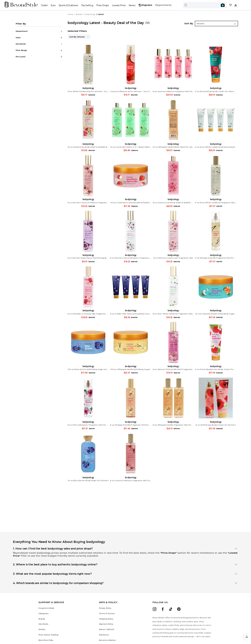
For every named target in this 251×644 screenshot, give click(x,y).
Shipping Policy (106, 619)
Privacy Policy (105, 608)
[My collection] (231, 5)
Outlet (44, 5)
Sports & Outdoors (68, 5)
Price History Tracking (48, 635)
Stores (132, 5)
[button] (247, 637)
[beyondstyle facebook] (163, 609)
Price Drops (103, 5)
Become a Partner (107, 640)
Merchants (43, 624)
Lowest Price (119, 5)
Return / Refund (107, 629)
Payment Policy (106, 624)
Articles (42, 629)
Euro (53, 5)
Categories (44, 614)
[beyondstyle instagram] (155, 609)
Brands (42, 619)
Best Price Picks (46, 640)
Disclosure (104, 635)
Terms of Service (107, 614)
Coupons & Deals (46, 608)
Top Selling (87, 5)
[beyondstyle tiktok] (171, 609)
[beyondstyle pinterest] (179, 609)
